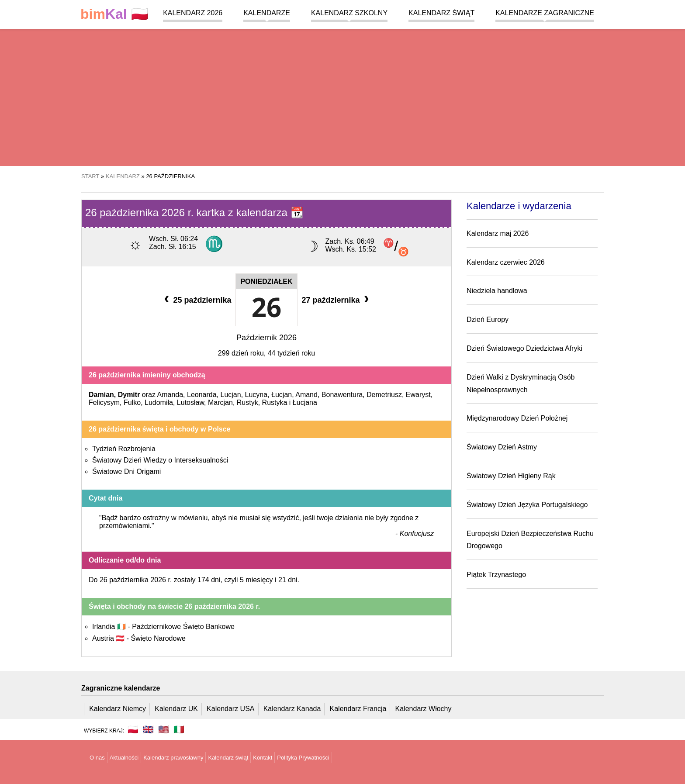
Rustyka (275, 402)
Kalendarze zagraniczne (545, 13)
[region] (342, 96)
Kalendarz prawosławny (173, 758)
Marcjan (220, 402)
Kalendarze (267, 13)
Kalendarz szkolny (349, 13)
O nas (97, 758)
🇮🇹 (179, 729)
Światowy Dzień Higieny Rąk (511, 476)
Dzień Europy (488, 319)
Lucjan (231, 395)
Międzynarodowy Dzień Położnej (517, 418)
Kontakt (263, 758)
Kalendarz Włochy (424, 709)
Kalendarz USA (230, 709)
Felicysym (104, 402)
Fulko (132, 402)
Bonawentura (342, 395)
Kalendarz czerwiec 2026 (506, 262)
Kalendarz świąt (441, 13)
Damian (101, 395)
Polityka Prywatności (303, 758)
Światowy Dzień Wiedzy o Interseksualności (160, 460)
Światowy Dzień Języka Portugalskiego (527, 505)
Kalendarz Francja (358, 709)
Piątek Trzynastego (496, 575)
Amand (306, 395)
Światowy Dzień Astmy (502, 447)
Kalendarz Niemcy (118, 709)
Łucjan (282, 395)
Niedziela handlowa (497, 291)
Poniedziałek (266, 281)
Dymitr (129, 395)
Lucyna (256, 395)
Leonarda (202, 395)
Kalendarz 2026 (193, 13)
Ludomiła (159, 402)
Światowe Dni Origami (126, 471)
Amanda (170, 395)
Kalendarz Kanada (292, 709)
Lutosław (190, 402)
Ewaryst (418, 395)
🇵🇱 (114, 14)
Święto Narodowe (158, 638)
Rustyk (247, 402)
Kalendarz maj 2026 (498, 233)
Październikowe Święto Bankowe (183, 627)
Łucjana (305, 402)
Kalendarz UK (176, 709)
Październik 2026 (266, 338)
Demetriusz (384, 395)
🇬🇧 (148, 729)
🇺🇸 (164, 729)
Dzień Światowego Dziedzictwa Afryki (524, 348)
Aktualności (124, 758)
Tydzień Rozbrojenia (124, 449)
